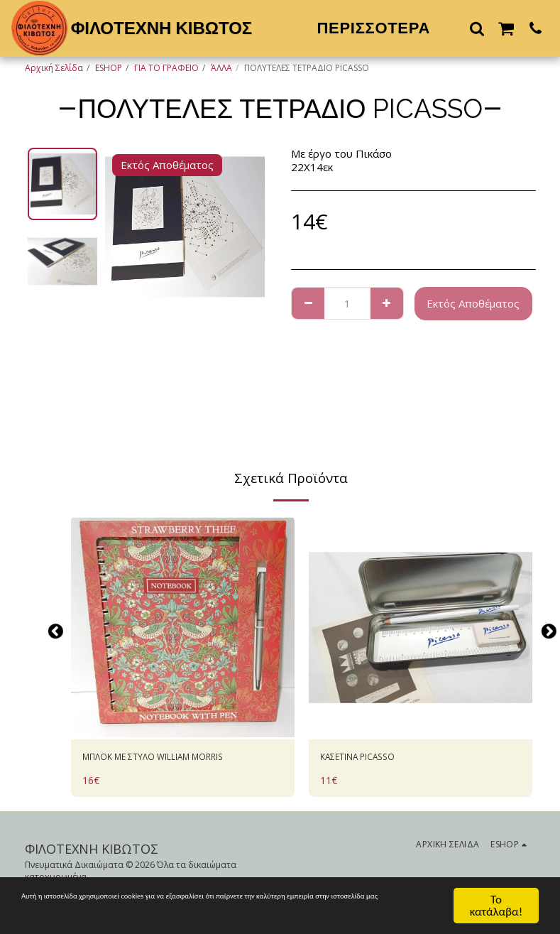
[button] (477, 28)
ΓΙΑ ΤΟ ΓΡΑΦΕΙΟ (166, 68)
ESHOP (109, 68)
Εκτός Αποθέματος (473, 303)
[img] (183, 628)
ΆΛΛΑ (221, 68)
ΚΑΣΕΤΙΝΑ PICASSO (369, 759)
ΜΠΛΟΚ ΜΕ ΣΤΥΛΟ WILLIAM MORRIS (176, 759)
